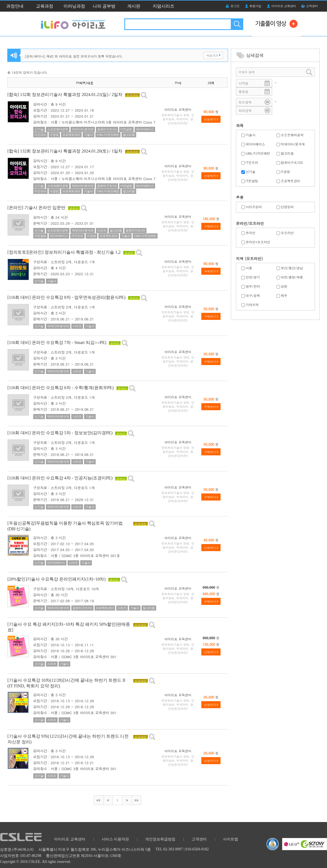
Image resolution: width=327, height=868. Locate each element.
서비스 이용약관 (115, 839)
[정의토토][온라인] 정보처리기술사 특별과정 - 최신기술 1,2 (64, 252)
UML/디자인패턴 (258, 153)
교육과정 (45, 6)
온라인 (251, 233)
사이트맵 (231, 839)
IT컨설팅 (252, 181)
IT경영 (285, 172)
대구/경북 (253, 295)
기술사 (251, 135)
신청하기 (210, 119)
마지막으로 (136, 800)
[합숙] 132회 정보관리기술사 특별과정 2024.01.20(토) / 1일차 (65, 151)
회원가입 (255, 6)
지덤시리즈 (163, 6)
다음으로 (127, 800)
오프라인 (287, 233)
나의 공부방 (104, 6)
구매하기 (210, 226)
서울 (249, 268)
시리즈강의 (254, 207)
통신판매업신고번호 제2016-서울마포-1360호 (84, 856)
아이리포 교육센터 (284, 6)
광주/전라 (253, 286)
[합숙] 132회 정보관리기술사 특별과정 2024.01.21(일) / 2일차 (65, 95)
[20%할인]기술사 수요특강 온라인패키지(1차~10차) (57, 579)
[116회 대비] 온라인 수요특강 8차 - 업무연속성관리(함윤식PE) (67, 297)
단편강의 (287, 207)
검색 (237, 24)
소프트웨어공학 (292, 135)
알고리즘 (287, 153)
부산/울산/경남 (292, 268)
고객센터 (312, 6)
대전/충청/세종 (292, 277)
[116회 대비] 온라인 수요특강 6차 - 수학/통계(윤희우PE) (61, 388)
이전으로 (108, 800)
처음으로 (99, 800)
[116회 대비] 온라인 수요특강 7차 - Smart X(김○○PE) (57, 342)
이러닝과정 (74, 6)
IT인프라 (252, 162)
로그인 (235, 6)
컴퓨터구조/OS (292, 162)
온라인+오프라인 (258, 242)
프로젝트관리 (291, 181)
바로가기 (212, 56)
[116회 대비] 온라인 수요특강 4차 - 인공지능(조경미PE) (60, 478)
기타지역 (252, 305)
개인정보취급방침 (160, 839)
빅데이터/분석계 (293, 144)
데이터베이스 (255, 144)
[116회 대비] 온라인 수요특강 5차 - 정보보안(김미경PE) (60, 433)
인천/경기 (253, 277)
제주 (284, 295)
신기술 (251, 172)
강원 (284, 286)
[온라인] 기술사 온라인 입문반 (37, 208)
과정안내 (15, 6)
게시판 (134, 6)
